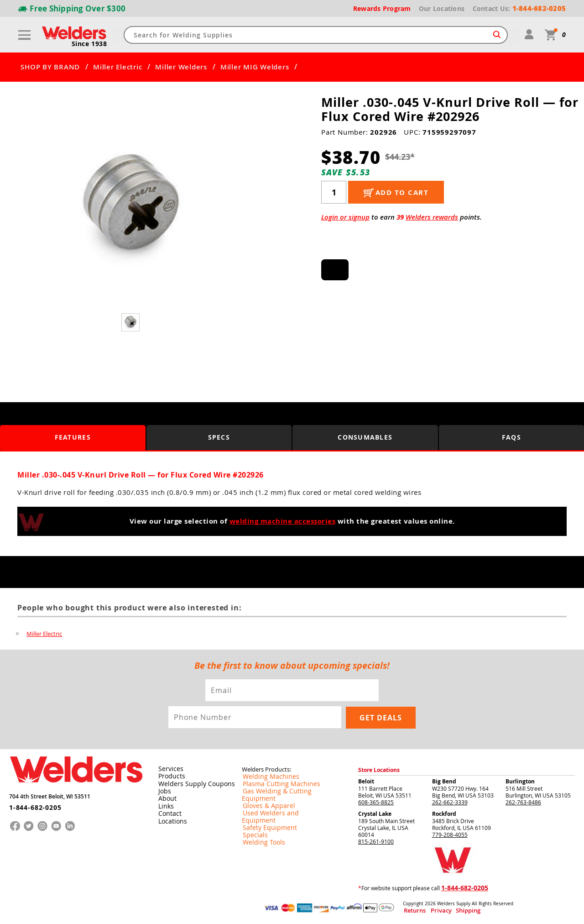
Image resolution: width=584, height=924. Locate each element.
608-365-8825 (376, 801)
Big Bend (444, 780)
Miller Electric (117, 67)
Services (168, 768)
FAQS (511, 438)
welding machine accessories (283, 521)
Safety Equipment (264, 812)
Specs (219, 438)
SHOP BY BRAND (50, 67)
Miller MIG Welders (255, 67)
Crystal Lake (375, 813)
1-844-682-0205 (32, 803)
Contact (168, 812)
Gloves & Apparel (264, 798)
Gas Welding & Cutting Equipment (285, 790)
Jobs (163, 790)
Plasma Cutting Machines (274, 783)
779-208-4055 (450, 834)
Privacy (431, 910)
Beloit (366, 780)
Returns (411, 910)
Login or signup (345, 217)
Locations (171, 819)
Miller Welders (181, 67)
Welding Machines (265, 776)
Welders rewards (432, 217)
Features (73, 438)
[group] (131, 206)
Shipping (450, 910)
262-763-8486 (523, 801)
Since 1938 (90, 44)
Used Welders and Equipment (279, 805)
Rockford (444, 813)
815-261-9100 (376, 840)
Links (164, 804)
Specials (252, 819)
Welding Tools (259, 827)
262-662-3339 (450, 801)
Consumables (365, 438)
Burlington (520, 780)
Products (170, 775)
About (166, 797)
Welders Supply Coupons (191, 782)
